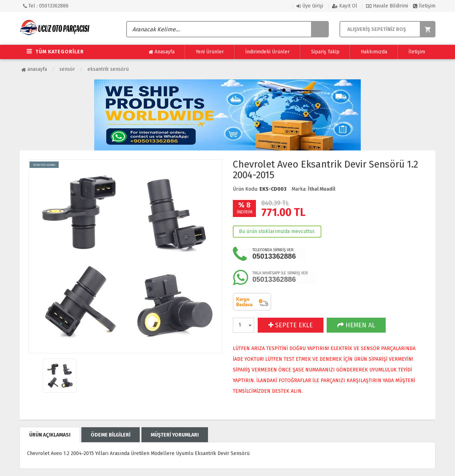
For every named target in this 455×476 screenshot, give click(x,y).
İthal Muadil (322, 189)
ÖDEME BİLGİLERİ (111, 435)
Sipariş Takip (325, 52)
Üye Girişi (310, 6)
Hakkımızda (374, 52)
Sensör (67, 69)
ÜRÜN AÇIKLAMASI (50, 435)
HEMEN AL (356, 325)
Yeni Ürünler (210, 52)
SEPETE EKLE (291, 325)
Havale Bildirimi (387, 6)
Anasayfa (162, 52)
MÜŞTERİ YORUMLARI (175, 435)
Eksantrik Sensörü (108, 69)
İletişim (424, 6)
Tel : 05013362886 (46, 6)
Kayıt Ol (345, 6)
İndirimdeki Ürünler (267, 52)
